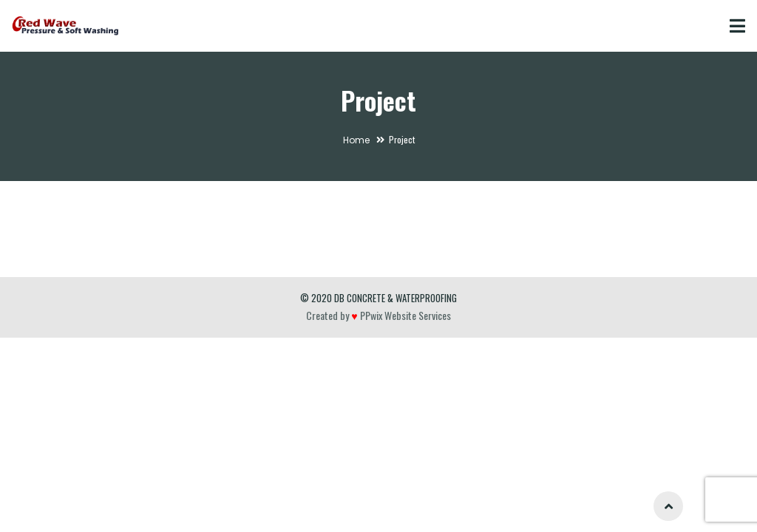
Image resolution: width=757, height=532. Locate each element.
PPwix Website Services (404, 315)
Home (356, 140)
